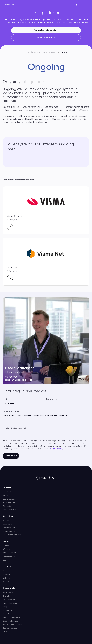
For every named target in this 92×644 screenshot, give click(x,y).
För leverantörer (10, 510)
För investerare (9, 503)
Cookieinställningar (11, 528)
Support (6, 521)
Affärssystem (9, 593)
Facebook (7, 571)
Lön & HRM (8, 610)
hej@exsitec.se (9, 557)
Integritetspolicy (56, 449)
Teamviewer (8, 524)
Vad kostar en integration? (46, 30)
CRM (5, 632)
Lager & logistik (9, 614)
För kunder (7, 506)
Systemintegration (33, 52)
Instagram (7, 575)
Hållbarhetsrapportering (13, 625)
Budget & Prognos (11, 621)
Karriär (6, 496)
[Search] (77, 5)
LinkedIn (6, 578)
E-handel (7, 596)
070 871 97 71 (11, 377)
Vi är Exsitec (8, 492)
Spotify (6, 582)
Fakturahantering (10, 600)
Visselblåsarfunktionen (12, 535)
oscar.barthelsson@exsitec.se (19, 380)
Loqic (5, 560)
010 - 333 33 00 (9, 553)
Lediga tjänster (9, 499)
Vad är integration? (46, 37)
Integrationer (51, 52)
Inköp (5, 607)
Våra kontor (8, 549)
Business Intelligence (12, 618)
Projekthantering (10, 603)
